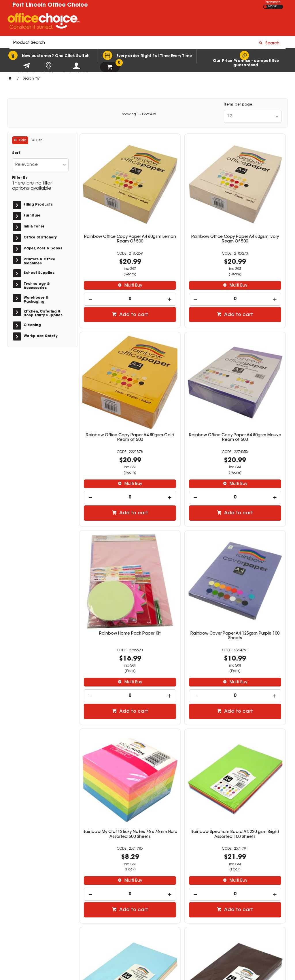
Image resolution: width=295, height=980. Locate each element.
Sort (16, 153)
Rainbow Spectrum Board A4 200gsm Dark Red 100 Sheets (253, 717)
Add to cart (116, 284)
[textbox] (114, 22)
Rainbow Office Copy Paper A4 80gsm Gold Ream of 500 (253, 208)
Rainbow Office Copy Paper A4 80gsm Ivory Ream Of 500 (183, 208)
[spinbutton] (112, 268)
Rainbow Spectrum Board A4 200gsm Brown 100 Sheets (112, 717)
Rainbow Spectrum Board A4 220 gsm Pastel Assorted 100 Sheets (253, 550)
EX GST (265, 7)
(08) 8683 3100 (223, 897)
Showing (139, 114)
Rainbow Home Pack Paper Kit (183, 378)
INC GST (272, 7)
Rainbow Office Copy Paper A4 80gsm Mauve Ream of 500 (112, 380)
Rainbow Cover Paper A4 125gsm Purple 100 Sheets (253, 378)
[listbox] (253, 116)
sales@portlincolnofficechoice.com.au (244, 903)
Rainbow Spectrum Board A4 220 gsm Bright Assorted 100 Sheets (183, 550)
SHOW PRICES (273, 3)
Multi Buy (115, 255)
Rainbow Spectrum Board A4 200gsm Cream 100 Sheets (183, 717)
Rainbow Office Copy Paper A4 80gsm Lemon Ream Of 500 (112, 211)
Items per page (238, 105)
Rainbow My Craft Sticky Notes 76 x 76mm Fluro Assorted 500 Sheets (112, 550)
